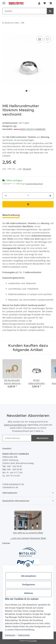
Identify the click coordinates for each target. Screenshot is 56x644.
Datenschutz (24, 635)
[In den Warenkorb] (5, 32)
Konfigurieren (29, 585)
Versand (27, 169)
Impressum (10, 635)
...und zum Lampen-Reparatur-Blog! (28, 538)
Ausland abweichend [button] (34, 184)
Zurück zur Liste (11, 23)
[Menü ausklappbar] (4, 2)
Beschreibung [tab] (11, 215)
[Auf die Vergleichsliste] (40, 39)
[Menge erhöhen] (50, 196)
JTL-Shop (33, 641)
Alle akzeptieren (29, 576)
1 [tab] (27, 91)
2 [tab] (29, 91)
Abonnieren (42, 438)
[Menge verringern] (6, 196)
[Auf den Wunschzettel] (47, 39)
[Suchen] (50, 11)
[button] (39, 3)
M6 (15, 126)
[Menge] (28, 196)
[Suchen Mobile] (25, 11)
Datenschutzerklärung (15, 425)
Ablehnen (29, 593)
